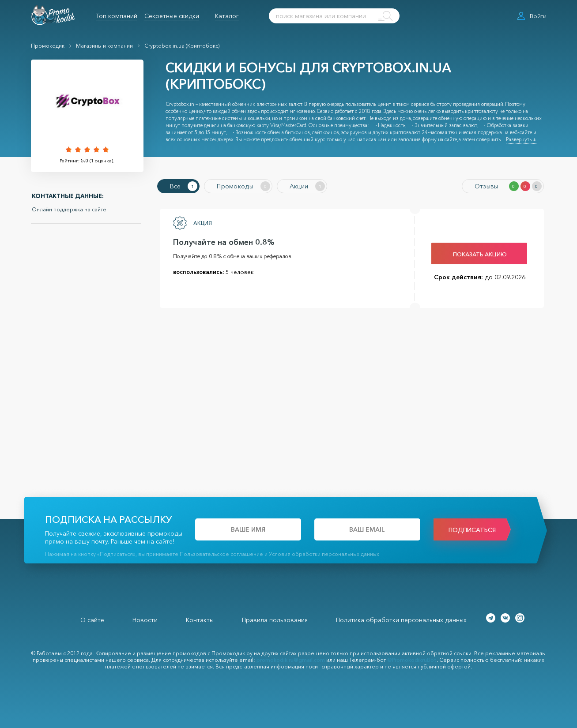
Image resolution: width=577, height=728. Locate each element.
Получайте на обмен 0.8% (224, 242)
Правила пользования (275, 620)
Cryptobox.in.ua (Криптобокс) (182, 46)
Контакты (200, 620)
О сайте (92, 620)
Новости (145, 620)
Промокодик (48, 46)
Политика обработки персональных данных (401, 620)
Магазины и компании (104, 46)
